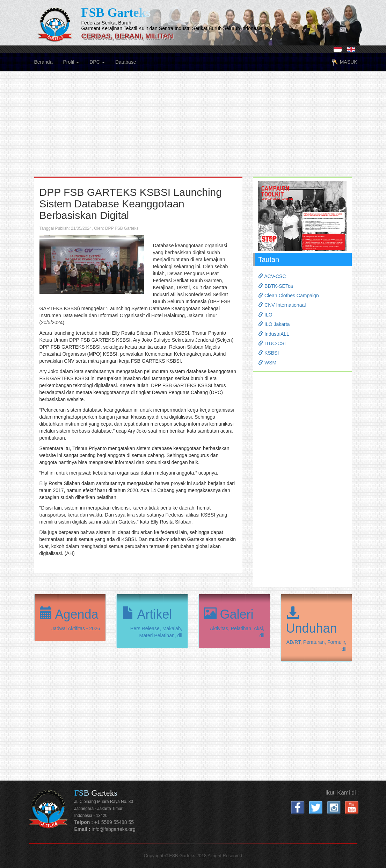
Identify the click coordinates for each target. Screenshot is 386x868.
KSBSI (268, 353)
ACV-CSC (272, 276)
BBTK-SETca (276, 286)
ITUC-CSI (272, 343)
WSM (267, 363)
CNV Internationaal (282, 305)
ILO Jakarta (274, 324)
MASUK (344, 63)
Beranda (43, 62)
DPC (97, 62)
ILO (265, 315)
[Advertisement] (193, 128)
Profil (71, 62)
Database (126, 62)
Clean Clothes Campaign (289, 296)
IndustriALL (274, 334)
